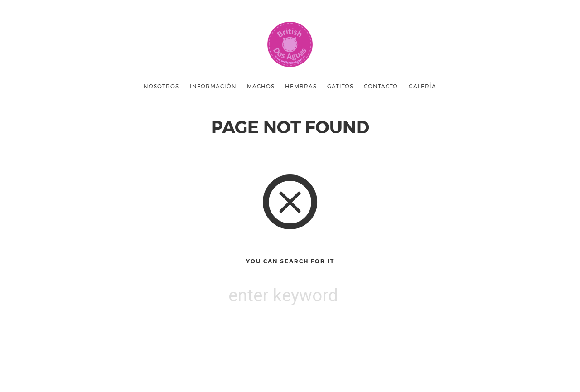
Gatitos (340, 86)
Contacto (381, 86)
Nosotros (161, 86)
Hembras (301, 86)
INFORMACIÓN (213, 86)
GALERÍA (423, 86)
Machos (261, 86)
